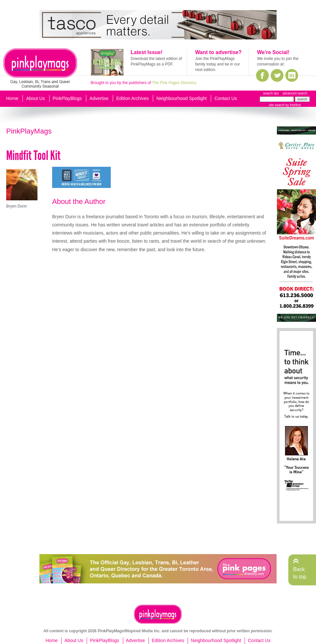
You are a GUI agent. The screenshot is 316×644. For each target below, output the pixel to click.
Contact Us (226, 98)
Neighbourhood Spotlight (181, 98)
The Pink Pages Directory (174, 83)
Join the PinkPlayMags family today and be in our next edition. (217, 64)
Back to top (300, 573)
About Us (36, 98)
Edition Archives (133, 98)
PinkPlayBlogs (67, 98)
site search (277, 105)
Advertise (99, 98)
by (293, 105)
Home (12, 98)
